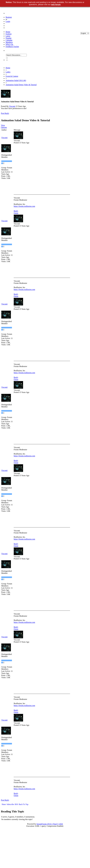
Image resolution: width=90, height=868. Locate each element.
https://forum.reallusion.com (24, 206)
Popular (9, 38)
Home (8, 32)
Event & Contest (12, 76)
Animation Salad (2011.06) (16, 80)
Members (9, 42)
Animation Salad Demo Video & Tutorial (21, 85)
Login (8, 21)
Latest (8, 36)
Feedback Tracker (12, 47)
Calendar (9, 40)
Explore (9, 34)
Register (9, 17)
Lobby (8, 72)
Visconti (12, 106)
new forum (56, 5)
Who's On (9, 44)
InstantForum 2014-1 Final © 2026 (50, 824)
